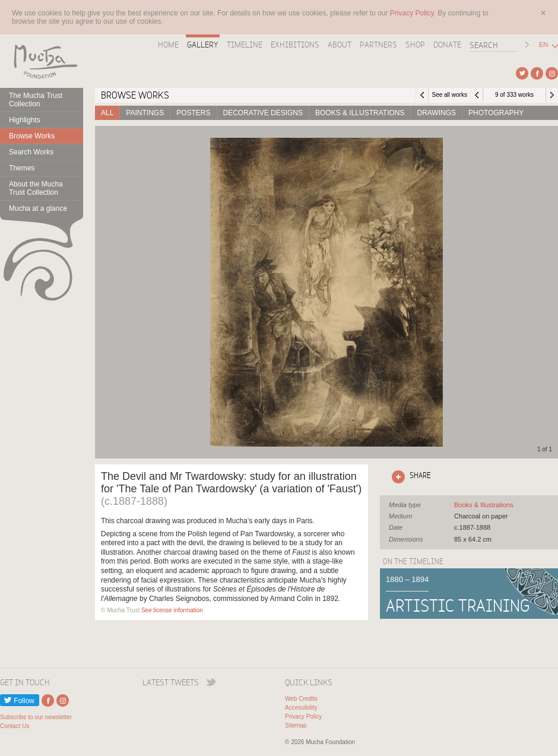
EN (543, 45)
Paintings (145, 113)
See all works (449, 95)
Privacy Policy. (414, 13)
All (107, 113)
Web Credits (301, 699)
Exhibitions (295, 45)
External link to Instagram (552, 73)
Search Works (31, 152)
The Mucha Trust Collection (36, 100)
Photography (496, 113)
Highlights (25, 120)
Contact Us (15, 726)
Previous (477, 95)
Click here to (409, 477)
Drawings (436, 113)
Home (168, 45)
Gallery (203, 45)
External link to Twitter (522, 73)
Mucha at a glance (38, 208)
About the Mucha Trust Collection (36, 188)
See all (484, 505)
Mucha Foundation (42, 61)
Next (552, 95)
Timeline (245, 45)
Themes (22, 168)
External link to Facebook (537, 73)
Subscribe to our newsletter (36, 717)
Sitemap (296, 725)
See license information (172, 610)
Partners (378, 45)
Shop (415, 45)
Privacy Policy (303, 717)
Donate (447, 45)
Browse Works (32, 136)
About (340, 45)
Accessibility (301, 708)
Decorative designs (263, 113)
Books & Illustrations (360, 113)
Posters (193, 113)
